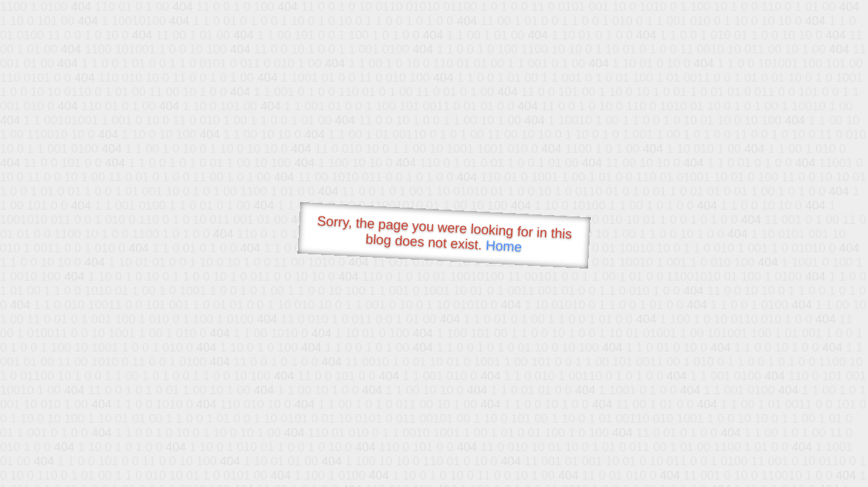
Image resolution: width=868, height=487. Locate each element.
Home (504, 246)
